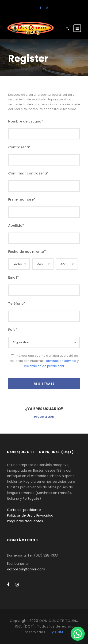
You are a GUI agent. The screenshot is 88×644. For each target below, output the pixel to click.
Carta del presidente (24, 510)
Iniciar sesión (44, 417)
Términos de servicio (61, 361)
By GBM (56, 632)
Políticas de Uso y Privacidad (30, 515)
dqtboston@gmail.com (26, 569)
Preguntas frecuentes (25, 521)
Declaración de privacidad (44, 366)
